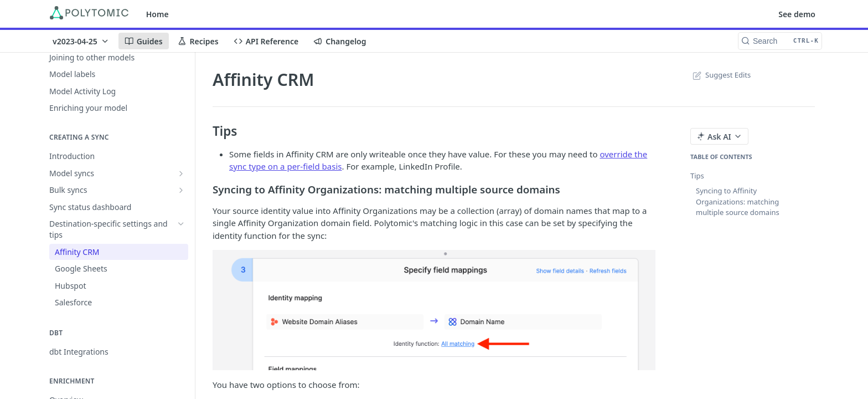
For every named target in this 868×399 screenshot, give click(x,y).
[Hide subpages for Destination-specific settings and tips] (181, 224)
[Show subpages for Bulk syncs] (181, 190)
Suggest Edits (720, 75)
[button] (434, 310)
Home (157, 14)
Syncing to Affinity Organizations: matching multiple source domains (738, 201)
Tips (697, 176)
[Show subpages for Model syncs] (181, 173)
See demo (797, 14)
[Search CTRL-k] (780, 41)
